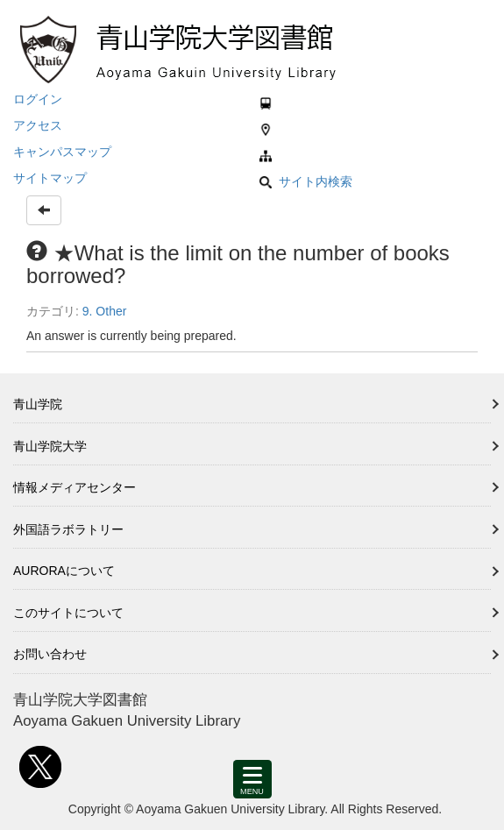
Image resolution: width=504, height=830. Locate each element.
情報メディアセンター (75, 487)
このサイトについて (68, 613)
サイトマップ (50, 178)
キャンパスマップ (62, 152)
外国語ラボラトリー (68, 529)
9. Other (105, 311)
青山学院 (38, 404)
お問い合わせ (50, 654)
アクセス (38, 125)
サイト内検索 (306, 181)
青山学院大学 (50, 446)
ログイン (38, 99)
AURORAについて (64, 571)
